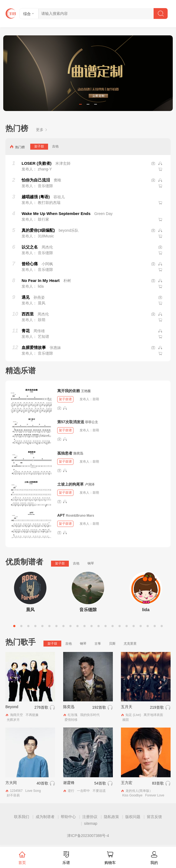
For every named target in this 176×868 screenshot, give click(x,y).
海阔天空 (16, 715)
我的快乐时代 (90, 715)
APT (61, 515)
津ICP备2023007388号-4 (88, 836)
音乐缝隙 (88, 610)
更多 (42, 130)
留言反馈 (154, 817)
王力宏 (127, 783)
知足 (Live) (133, 715)
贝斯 (112, 644)
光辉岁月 (13, 720)
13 (99, 626)
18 (134, 626)
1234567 (16, 791)
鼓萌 (96, 399)
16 (120, 626)
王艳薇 (86, 391)
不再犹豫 (32, 715)
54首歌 (100, 783)
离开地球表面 (153, 715)
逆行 (71, 791)
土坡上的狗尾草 (70, 484)
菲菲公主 (92, 422)
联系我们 (22, 817)
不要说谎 (99, 791)
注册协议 (90, 817)
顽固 (126, 720)
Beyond (12, 707)
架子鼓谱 (65, 399)
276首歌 (41, 707)
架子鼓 (39, 146)
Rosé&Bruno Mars (80, 516)
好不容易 (13, 795)
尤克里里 (130, 644)
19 (141, 626)
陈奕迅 (78, 453)
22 (162, 626)
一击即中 (83, 791)
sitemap (91, 823)
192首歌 (99, 707)
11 (84, 626)
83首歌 (158, 783)
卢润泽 (90, 485)
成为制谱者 (45, 817)
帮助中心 (68, 817)
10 (77, 626)
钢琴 (91, 563)
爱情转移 (71, 720)
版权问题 (133, 817)
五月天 (127, 707)
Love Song (33, 791)
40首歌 (42, 783)
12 (92, 626)
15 (113, 626)
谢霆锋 (69, 783)
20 (148, 626)
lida (146, 610)
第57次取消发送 (71, 422)
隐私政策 (111, 817)
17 (127, 626)
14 (106, 626)
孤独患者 (65, 453)
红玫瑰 (73, 715)
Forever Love (155, 795)
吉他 (55, 146)
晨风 (30, 610)
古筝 (98, 644)
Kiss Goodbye (132, 795)
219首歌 (157, 707)
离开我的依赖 (69, 391)
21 (155, 626)
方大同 (11, 783)
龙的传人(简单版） (139, 791)
